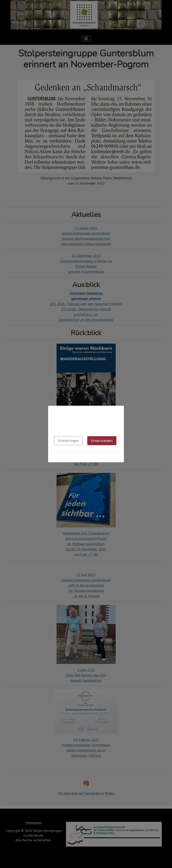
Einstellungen (68, 441)
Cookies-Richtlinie (86, 457)
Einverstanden (102, 441)
